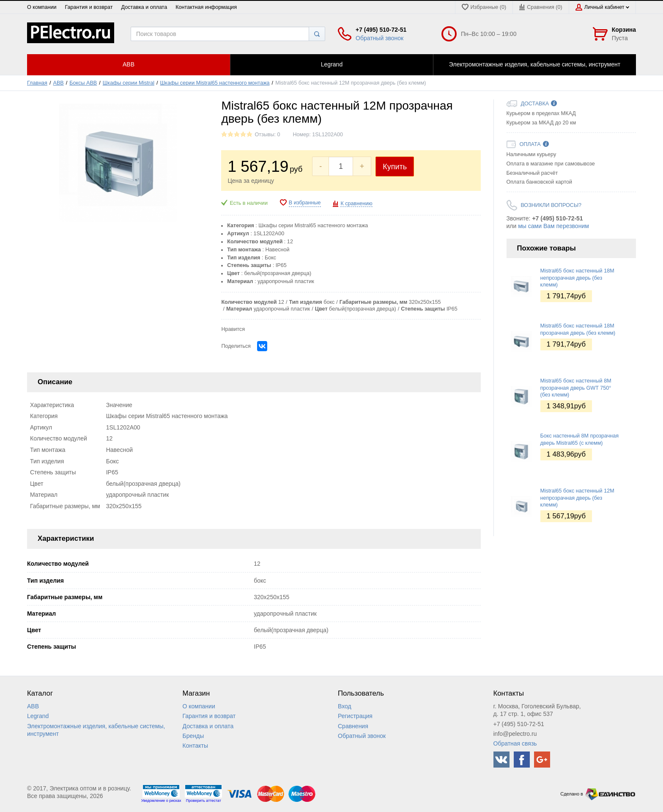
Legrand (38, 716)
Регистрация (355, 716)
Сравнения (353, 726)
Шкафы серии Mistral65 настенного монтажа (215, 83)
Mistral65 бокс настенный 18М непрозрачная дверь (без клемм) (577, 278)
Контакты (195, 746)
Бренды (193, 736)
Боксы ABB (83, 83)
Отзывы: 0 (267, 135)
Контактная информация (206, 7)
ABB (59, 83)
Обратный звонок (379, 38)
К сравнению (356, 204)
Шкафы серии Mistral (129, 83)
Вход (345, 706)
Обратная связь (515, 743)
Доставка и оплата (144, 7)
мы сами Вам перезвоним (553, 226)
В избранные (305, 203)
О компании (42, 7)
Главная (37, 83)
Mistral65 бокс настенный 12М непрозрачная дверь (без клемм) (577, 498)
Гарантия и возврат (89, 7)
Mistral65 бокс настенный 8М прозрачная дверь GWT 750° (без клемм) (576, 388)
